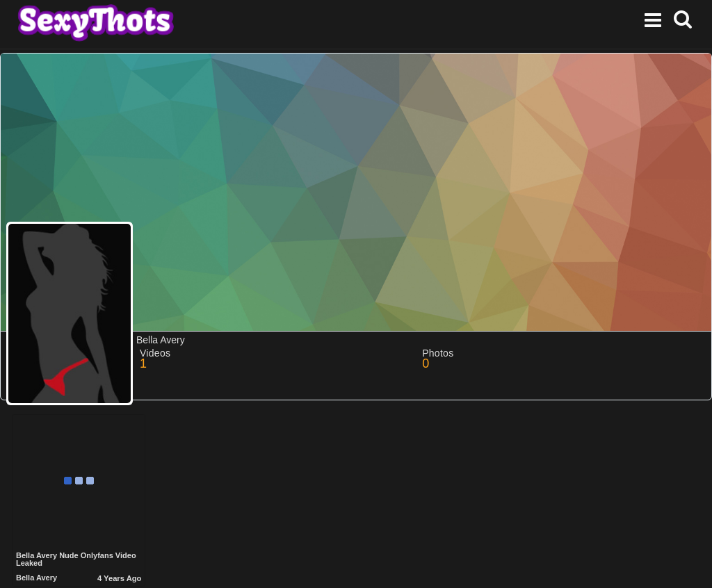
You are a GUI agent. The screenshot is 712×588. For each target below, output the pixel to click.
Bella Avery (37, 578)
